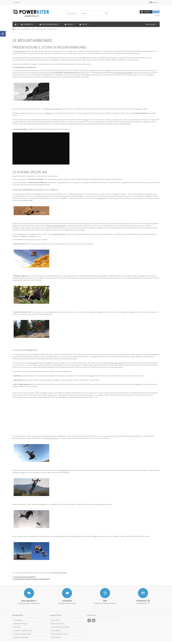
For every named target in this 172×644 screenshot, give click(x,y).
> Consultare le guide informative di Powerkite (31, 579)
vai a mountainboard (59, 573)
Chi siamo (17, 627)
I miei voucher (56, 637)
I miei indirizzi (56, 631)
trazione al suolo (52, 109)
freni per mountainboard (55, 226)
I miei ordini (55, 620)
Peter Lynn (65, 470)
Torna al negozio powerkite (25, 577)
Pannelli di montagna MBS (122, 73)
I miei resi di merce (58, 624)
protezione (101, 198)
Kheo (48, 113)
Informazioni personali (59, 634)
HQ (43, 504)
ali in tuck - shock (116, 363)
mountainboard (20, 51)
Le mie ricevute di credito (60, 627)
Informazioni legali (20, 624)
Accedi (157, 16)
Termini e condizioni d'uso (23, 631)
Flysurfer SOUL (52, 438)
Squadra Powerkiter (21, 637)
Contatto (17, 2)
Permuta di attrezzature (22, 634)
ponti (86, 120)
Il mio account (56, 615)
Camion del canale (59, 234)
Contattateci (18, 620)
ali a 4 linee (33, 363)
